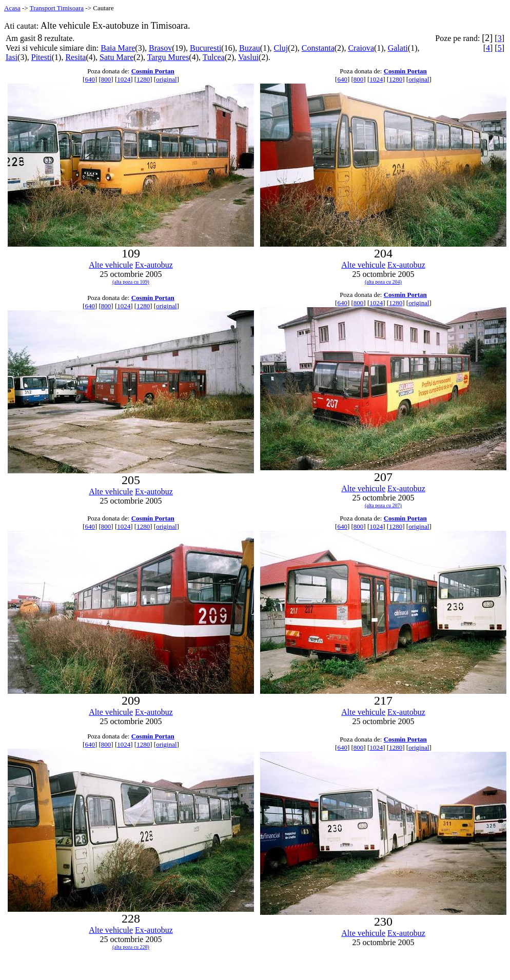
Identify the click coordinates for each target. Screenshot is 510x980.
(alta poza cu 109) (131, 282)
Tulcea (214, 57)
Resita (75, 57)
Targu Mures (168, 57)
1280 (143, 79)
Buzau (250, 48)
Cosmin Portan (153, 71)
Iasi (12, 57)
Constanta (318, 48)
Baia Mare (118, 48)
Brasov (160, 48)
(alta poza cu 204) (383, 282)
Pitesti (42, 57)
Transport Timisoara (57, 8)
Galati (398, 48)
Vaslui (248, 57)
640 (90, 79)
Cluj (281, 48)
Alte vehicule (111, 265)
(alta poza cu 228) (131, 947)
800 (106, 79)
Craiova (361, 48)
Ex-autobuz (154, 265)
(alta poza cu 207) (383, 505)
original (166, 79)
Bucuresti (205, 48)
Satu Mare (116, 57)
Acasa (12, 8)
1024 (124, 79)
